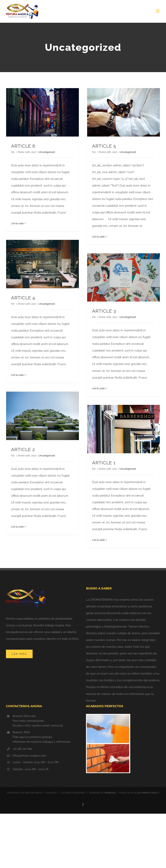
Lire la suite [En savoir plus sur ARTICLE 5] (98, 237)
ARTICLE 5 (104, 146)
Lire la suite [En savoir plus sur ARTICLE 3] (98, 388)
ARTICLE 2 (23, 450)
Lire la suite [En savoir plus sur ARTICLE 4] (17, 375)
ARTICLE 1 (104, 463)
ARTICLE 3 (104, 311)
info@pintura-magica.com (29, 756)
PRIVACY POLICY (151, 793)
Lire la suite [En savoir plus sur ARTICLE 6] (17, 223)
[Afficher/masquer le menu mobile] (158, 11)
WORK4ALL (110, 793)
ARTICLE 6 (23, 146)
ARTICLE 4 (23, 298)
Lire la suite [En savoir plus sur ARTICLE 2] (17, 527)
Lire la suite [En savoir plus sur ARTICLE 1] (98, 540)
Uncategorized (47, 152)
